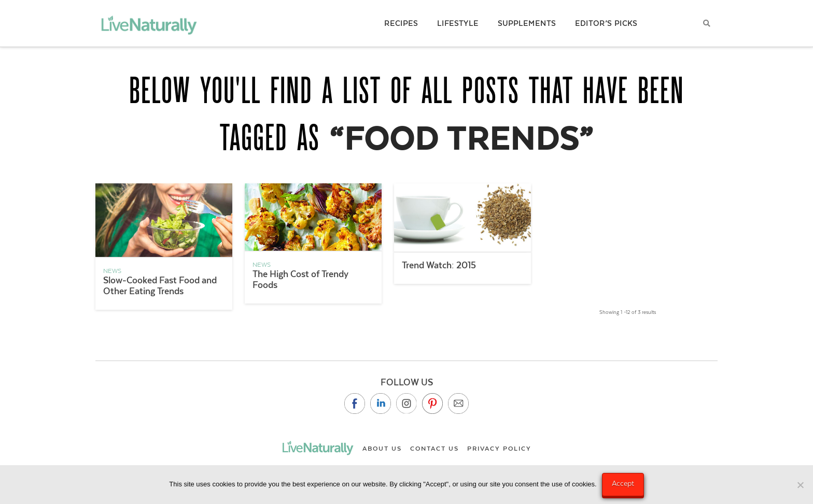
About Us (382, 449)
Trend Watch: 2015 (439, 265)
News (112, 271)
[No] (800, 485)
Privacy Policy (499, 449)
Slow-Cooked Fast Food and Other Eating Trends (160, 286)
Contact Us (434, 449)
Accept (623, 483)
